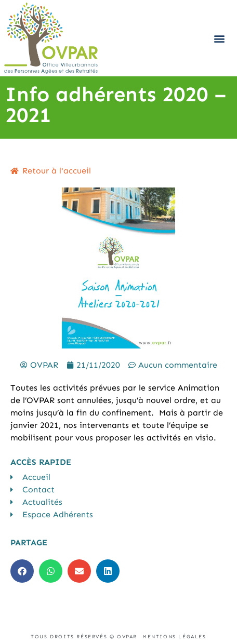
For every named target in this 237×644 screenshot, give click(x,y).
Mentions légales (174, 637)
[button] (220, 38)
